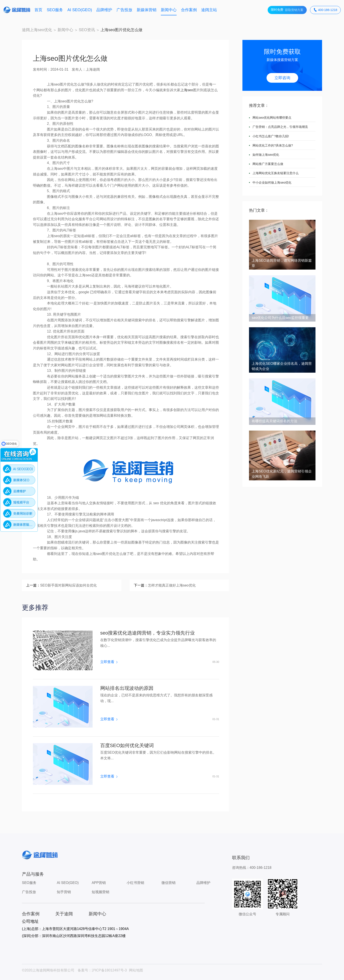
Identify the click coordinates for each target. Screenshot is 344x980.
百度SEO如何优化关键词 (127, 746)
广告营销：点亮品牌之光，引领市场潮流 (280, 127)
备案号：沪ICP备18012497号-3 (102, 970)
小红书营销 (135, 883)
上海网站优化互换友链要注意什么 (276, 173)
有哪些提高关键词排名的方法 (274, 421)
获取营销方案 (287, 10)
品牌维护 (104, 10)
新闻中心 (169, 10)
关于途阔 (64, 914)
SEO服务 (55, 10)
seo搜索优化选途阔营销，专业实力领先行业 (148, 633)
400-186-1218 (325, 10)
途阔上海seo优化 (37, 30)
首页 (38, 10)
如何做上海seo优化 (266, 155)
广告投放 (124, 10)
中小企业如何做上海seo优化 (272, 182)
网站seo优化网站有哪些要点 (272, 118)
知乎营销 (64, 892)
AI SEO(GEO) (80, 10)
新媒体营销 (147, 10)
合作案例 (189, 10)
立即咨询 (282, 78)
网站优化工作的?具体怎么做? (273, 145)
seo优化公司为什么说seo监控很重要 (280, 318)
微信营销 (168, 883)
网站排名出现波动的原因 (127, 688)
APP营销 (99, 883)
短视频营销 (100, 892)
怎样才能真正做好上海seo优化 (172, 585)
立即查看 (109, 662)
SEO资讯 (87, 30)
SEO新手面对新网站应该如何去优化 (68, 585)
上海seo (187, 90)
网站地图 (136, 970)
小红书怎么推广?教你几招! (271, 136)
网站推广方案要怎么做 (268, 164)
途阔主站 (209, 10)
